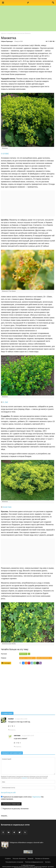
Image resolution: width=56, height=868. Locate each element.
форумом (25, 778)
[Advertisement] (28, 689)
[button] (53, 3)
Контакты (48, 862)
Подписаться (37, 797)
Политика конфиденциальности (34, 862)
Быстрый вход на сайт (8, 793)
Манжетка (23, 654)
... (29, 654)
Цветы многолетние (19, 33)
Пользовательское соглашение (14, 862)
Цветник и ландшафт (7, 33)
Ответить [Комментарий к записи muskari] (12, 730)
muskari (11, 719)
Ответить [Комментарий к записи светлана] (18, 747)
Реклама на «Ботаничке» (42, 859)
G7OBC (6, 154)
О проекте (8, 859)
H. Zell (5, 402)
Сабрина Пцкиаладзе (7, 41)
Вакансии (31, 859)
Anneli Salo (7, 507)
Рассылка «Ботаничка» (19, 859)
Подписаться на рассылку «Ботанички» (15, 809)
